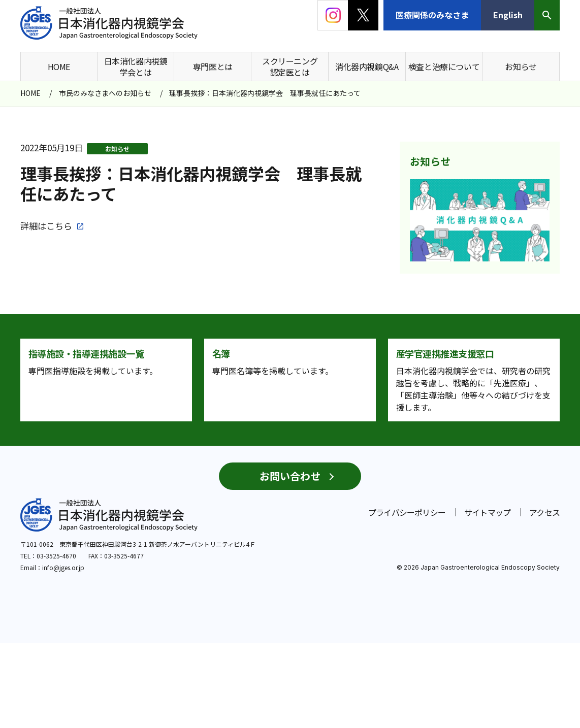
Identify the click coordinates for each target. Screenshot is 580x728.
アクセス (544, 597)
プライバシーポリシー (407, 597)
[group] (480, 220)
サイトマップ (487, 597)
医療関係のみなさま (432, 15)
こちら (59, 226)
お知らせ (117, 148)
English (508, 15)
